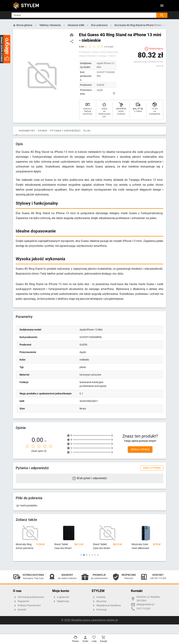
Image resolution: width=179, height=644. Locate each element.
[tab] (19, 131)
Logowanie (61, 597)
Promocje (99, 610)
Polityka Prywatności (27, 606)
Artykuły (99, 597)
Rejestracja (61, 601)
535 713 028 (143, 609)
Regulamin (21, 601)
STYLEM (30, 6)
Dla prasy (99, 601)
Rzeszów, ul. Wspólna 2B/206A (148, 599)
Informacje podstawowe (28, 597)
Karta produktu (27, 505)
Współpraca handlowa (106, 606)
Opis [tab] (27, 131)
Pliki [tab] (101, 131)
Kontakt (20, 610)
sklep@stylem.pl (145, 604)
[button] (81, 555)
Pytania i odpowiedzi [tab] (80, 131)
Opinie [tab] (57, 131)
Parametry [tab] (41, 131)
